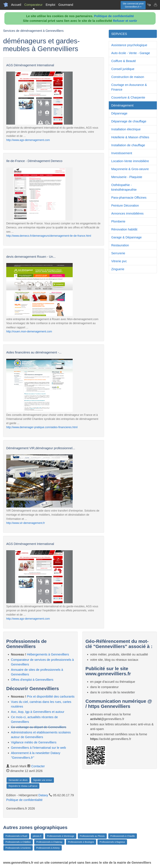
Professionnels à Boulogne (81, 842)
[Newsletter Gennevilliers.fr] (149, 5)
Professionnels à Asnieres (18, 848)
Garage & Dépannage (126, 237)
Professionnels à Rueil (16, 836)
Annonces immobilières (127, 213)
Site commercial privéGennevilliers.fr (133, 5)
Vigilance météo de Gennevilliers (34, 742)
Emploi (50, 5)
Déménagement (122, 105)
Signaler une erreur (42, 780)
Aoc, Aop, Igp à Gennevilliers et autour (38, 712)
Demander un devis (18, 780)
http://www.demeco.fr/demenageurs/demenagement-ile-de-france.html (49, 236)
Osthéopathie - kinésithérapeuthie (124, 187)
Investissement (122, 153)
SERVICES (119, 34)
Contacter (38, 766)
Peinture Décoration (125, 206)
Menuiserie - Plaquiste (127, 177)
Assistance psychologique (129, 45)
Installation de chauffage (128, 145)
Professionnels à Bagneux (112, 842)
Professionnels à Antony (48, 848)
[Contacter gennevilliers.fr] (155, 5)
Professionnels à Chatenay (49, 842)
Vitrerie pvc (119, 261)
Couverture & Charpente (128, 97)
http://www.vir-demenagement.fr (26, 523)
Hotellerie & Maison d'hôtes (130, 137)
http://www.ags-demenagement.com (28, 140)
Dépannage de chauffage (129, 121)
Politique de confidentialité (114, 16)
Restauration (120, 245)
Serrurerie (118, 253)
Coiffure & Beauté (124, 61)
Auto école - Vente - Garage (131, 53)
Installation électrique (126, 129)
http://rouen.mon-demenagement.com (29, 331)
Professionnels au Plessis (92, 836)
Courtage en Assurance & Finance (129, 87)
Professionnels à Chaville (123, 836)
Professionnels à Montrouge (61, 836)
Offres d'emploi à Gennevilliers (32, 680)
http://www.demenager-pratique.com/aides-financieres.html (42, 427)
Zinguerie (118, 269)
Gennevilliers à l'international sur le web (38, 748)
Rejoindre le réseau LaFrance (23, 786)
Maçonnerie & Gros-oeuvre (130, 169)
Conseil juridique (123, 69)
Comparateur (33, 5)
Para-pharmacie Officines (129, 198)
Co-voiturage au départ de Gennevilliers (39, 727)
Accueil (16, 5)
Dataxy (43, 795)
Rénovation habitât (124, 229)
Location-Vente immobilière (130, 161)
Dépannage (119, 113)
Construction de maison (128, 77)
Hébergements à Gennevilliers (48, 654)
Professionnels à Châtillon (18, 842)
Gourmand (66, 5)
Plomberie (118, 221)
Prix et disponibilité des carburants (51, 696)
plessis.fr (37, 836)
